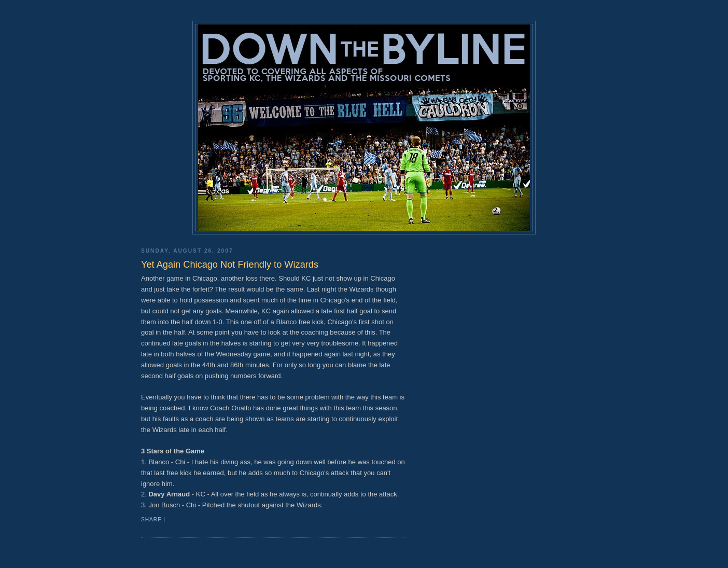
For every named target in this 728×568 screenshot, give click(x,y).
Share (151, 519)
